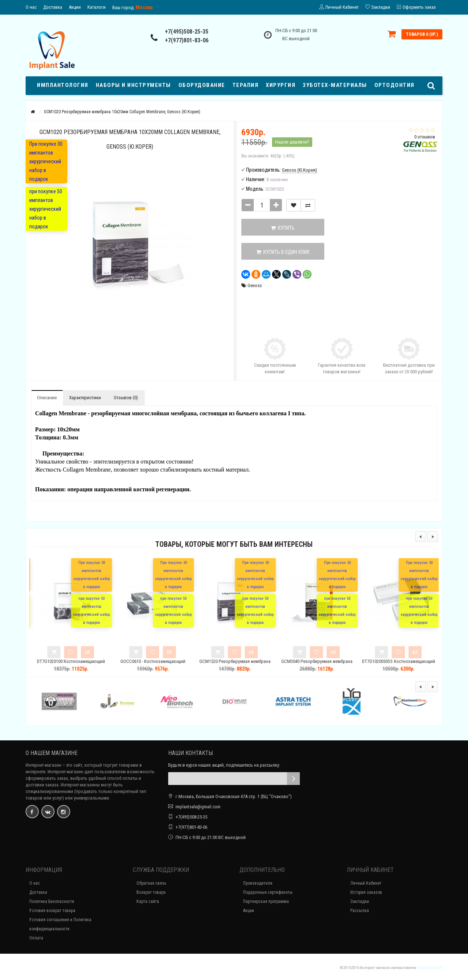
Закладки (360, 901)
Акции (75, 7)
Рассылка (360, 911)
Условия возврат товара (52, 911)
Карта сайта (148, 901)
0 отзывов (425, 137)
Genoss (255, 285)
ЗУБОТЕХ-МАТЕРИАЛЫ (335, 85)
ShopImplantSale (430, 968)
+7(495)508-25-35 (187, 32)
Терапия (246, 85)
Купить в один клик (278, 252)
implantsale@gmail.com (198, 807)
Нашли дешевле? (292, 142)
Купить (278, 228)
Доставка (53, 7)
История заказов (366, 892)
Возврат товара (151, 892)
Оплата (36, 938)
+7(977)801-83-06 (187, 40)
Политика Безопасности (52, 901)
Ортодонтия (395, 85)
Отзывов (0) (126, 398)
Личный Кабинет (366, 883)
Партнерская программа (266, 901)
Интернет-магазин (44, 765)
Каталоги (97, 7)
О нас (31, 7)
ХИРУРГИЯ (281, 85)
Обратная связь (151, 883)
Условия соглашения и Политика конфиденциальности (60, 924)
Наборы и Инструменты (133, 85)
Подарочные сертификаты (268, 892)
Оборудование (202, 85)
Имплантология (63, 85)
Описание (47, 398)
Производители (258, 883)
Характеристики (85, 398)
